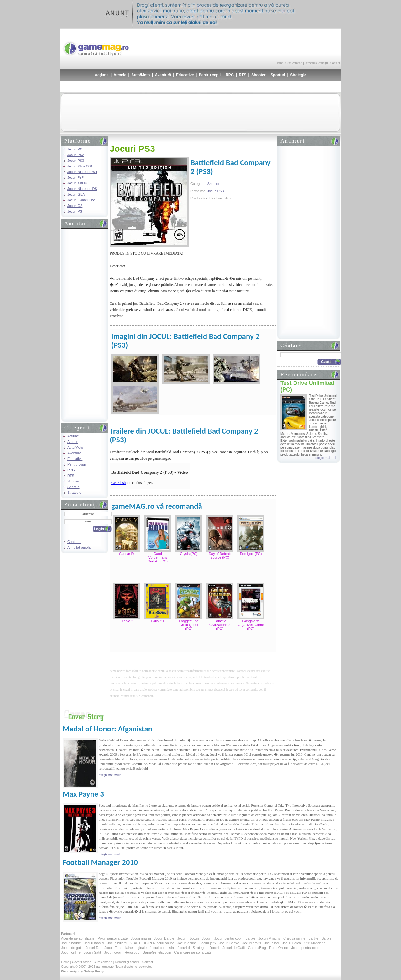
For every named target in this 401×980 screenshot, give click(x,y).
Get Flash (118, 483)
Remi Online (279, 948)
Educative (185, 75)
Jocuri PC (75, 149)
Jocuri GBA (76, 194)
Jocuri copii (113, 952)
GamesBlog (257, 948)
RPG (230, 75)
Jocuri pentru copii (228, 938)
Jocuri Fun (112, 948)
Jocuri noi (271, 943)
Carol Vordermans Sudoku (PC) (158, 557)
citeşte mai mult (326, 458)
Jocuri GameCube (81, 200)
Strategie (298, 75)
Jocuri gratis (252, 943)
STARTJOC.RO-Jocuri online (152, 943)
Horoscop (132, 952)
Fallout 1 (158, 621)
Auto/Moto (141, 75)
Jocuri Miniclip (269, 938)
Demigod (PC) (251, 554)
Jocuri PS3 (76, 161)
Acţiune (102, 75)
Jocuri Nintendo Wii (82, 172)
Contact (335, 63)
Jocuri (182, 938)
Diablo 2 (127, 621)
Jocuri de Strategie (192, 948)
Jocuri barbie (71, 943)
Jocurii (215, 948)
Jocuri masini (141, 938)
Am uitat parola (79, 547)
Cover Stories (82, 962)
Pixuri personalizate (112, 938)
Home (279, 63)
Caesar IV (127, 554)
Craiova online (294, 938)
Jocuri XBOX (77, 183)
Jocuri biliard (117, 943)
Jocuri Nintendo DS (82, 189)
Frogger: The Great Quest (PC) (189, 625)
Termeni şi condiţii (316, 63)
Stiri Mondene (315, 943)
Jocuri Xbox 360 (80, 166)
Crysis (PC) (189, 554)
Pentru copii (210, 75)
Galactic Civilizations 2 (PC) (220, 625)
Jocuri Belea (292, 943)
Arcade (120, 75)
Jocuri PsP (76, 177)
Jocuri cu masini (162, 948)
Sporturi (278, 75)
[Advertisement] (267, 44)
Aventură (163, 75)
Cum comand (294, 63)
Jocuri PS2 (76, 155)
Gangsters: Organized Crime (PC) (251, 625)
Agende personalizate (78, 938)
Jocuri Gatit (92, 952)
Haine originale (135, 948)
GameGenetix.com (157, 952)
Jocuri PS (75, 211)
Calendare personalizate (193, 952)
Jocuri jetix (208, 943)
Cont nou (74, 542)
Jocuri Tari (93, 948)
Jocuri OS (75, 206)
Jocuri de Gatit (234, 948)
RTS (242, 75)
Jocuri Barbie (164, 938)
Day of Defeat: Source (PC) (220, 556)
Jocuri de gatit (72, 948)
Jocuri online (187, 943)
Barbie (250, 938)
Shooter (258, 75)
